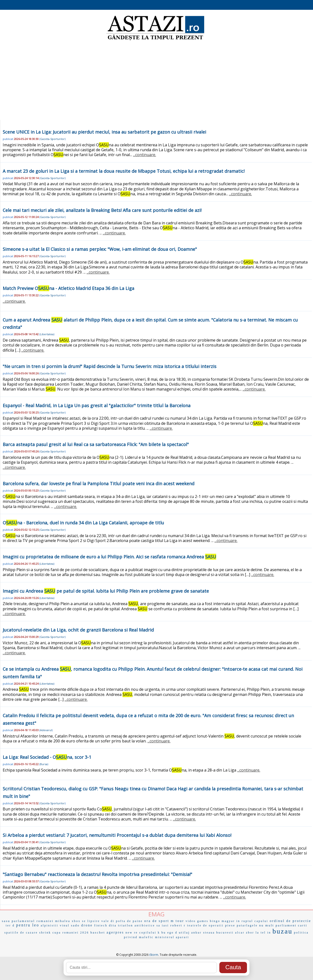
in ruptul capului (252, 921)
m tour (177, 921)
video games (197, 921)
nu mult (267, 925)
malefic (146, 937)
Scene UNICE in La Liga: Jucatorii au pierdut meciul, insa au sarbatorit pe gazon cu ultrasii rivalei (104, 132)
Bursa (44, 764)
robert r (178, 925)
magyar (228, 921)
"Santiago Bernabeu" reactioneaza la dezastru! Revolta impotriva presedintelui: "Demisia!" (97, 874)
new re (132, 933)
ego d (172, 933)
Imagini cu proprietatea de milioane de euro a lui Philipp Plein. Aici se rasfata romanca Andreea (109, 557)
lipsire (94, 921)
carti (303, 925)
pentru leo (28, 925)
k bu (162, 933)
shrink (45, 933)
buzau (282, 931)
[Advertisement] (156, 81)
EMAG (156, 914)
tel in (266, 933)
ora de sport (157, 921)
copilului (148, 933)
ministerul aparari (172, 937)
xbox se (79, 921)
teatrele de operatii (205, 925)
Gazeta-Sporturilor (52, 139)
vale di (108, 921)
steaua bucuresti (218, 933)
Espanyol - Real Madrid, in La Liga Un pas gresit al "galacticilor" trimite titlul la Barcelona (97, 405)
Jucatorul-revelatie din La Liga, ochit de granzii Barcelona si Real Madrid (78, 630)
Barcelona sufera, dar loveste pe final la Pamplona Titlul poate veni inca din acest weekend (99, 484)
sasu (6, 921)
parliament (286, 925)
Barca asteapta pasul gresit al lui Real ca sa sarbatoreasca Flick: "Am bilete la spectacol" (96, 444)
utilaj (184, 932)
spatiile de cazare (21, 933)
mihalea (63, 921)
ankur (196, 933)
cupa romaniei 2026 (71, 933)
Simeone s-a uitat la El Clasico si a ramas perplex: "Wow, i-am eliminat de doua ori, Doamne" (100, 249)
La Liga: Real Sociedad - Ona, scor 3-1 (47, 757)
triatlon (126, 925)
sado (75, 925)
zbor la (253, 933)
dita (113, 925)
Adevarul (46, 730)
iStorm (154, 955)
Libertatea (47, 334)
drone (87, 925)
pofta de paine (129, 921)
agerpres (115, 932)
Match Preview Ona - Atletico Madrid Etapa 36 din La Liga (68, 288)
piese (230, 925)
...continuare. (145, 155)
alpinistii (49, 925)
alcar (240, 933)
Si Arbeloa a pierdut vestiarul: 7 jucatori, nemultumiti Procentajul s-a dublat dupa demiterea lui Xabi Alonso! (117, 835)
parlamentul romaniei (33, 921)
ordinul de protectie (291, 921)
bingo (215, 921)
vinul (65, 925)
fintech (101, 925)
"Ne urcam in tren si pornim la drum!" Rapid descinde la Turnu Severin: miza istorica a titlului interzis (110, 366)
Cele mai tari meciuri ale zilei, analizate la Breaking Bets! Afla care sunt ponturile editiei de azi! (102, 210)
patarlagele (247, 925)
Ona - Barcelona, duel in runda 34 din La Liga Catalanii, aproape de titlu (83, 523)
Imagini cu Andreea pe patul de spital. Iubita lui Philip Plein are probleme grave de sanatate (106, 591)
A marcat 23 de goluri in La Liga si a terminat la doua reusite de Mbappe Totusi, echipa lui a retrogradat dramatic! (124, 171)
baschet (98, 932)
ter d (10, 925)
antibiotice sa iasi (152, 925)
